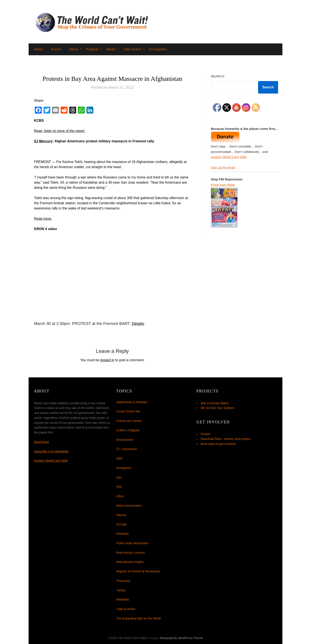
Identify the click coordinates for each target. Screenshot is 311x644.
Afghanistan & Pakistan (132, 402)
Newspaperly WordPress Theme (181, 638)
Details (138, 324)
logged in (107, 360)
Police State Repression (132, 543)
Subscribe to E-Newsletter (51, 451)
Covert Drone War (128, 411)
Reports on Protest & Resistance (138, 571)
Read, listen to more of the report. (60, 131)
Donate (206, 434)
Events (56, 49)
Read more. (43, 219)
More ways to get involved (218, 444)
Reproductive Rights (130, 562)
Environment (125, 440)
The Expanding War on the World (139, 618)
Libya (120, 496)
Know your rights (223, 185)
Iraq (119, 487)
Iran (119, 477)
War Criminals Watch (215, 403)
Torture (121, 590)
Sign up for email (223, 167)
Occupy (121, 524)
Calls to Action (126, 609)
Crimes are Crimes (129, 421)
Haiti (119, 458)
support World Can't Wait (229, 157)
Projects (92, 49)
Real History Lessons (131, 553)
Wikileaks (123, 599)
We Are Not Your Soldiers (218, 408)
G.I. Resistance (127, 449)
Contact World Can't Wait (51, 461)
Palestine (123, 534)
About (74, 49)
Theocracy (123, 581)
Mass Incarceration (129, 506)
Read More (41, 442)
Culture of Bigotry (128, 430)
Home (38, 49)
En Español (158, 49)
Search (218, 76)
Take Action (132, 49)
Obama (121, 515)
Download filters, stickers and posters (226, 439)
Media (111, 49)
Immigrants (124, 468)
